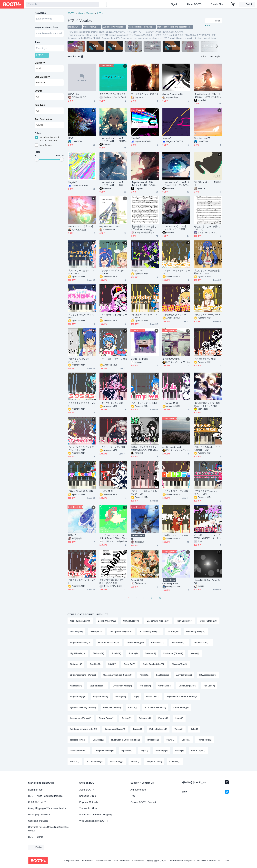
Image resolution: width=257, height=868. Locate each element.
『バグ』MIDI (138, 271)
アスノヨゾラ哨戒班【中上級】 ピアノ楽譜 (112, 581)
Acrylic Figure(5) (184, 675)
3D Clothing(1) (117, 762)
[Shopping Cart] (233, 4)
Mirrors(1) (75, 762)
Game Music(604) (131, 621)
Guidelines (125, 861)
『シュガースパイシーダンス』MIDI (144, 316)
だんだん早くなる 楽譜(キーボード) (207, 228)
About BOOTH (194, 4)
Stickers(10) (98, 653)
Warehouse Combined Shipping (95, 815)
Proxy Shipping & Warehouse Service (47, 808)
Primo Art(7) (129, 664)
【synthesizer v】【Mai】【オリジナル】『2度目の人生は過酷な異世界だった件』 (176, 228)
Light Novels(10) (78, 653)
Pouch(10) (116, 653)
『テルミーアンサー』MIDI (207, 315)
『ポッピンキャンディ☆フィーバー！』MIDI (81, 448)
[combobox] (62, 4)
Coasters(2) (98, 740)
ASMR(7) (112, 664)
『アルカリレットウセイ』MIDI (113, 316)
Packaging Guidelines (39, 815)
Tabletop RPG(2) (78, 740)
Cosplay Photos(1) (79, 751)
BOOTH (71, 13)
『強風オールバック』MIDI (175, 535)
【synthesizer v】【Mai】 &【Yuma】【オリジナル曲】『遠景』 (176, 184)
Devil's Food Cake (140, 359)
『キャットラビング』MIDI (113, 447)
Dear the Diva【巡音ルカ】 (81, 227)
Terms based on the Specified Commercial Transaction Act (195, 861)
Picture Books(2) (106, 718)
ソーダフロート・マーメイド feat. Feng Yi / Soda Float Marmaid (113, 537)
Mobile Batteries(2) (158, 729)
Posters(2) (127, 718)
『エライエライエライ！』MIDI (176, 272)
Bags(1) (144, 751)
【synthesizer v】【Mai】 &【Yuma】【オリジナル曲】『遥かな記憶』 (207, 96)
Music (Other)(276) (208, 621)
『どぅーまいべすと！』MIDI (113, 360)
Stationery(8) (76, 664)
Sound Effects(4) (97, 686)
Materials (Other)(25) (196, 632)
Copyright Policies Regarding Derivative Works (48, 829)
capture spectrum (171, 583)
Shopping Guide (88, 796)
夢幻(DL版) (73, 94)
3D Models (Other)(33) (150, 632)
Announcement (138, 790)
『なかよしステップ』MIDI (175, 491)
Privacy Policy (138, 861)
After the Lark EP (202, 138)
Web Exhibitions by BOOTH (93, 821)
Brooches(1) (153, 740)
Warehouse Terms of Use (107, 861)
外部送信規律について (157, 861)
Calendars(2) (145, 718)
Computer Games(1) (104, 751)
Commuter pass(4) (187, 686)
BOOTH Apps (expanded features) (46, 796)
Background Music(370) (158, 621)
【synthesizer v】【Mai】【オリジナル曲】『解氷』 (112, 184)
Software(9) (151, 653)
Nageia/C (135, 138)
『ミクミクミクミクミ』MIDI (82, 404)
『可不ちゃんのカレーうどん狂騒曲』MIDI (207, 448)
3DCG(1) (170, 740)
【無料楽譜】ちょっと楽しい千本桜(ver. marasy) (144, 228)
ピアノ (100, 13)
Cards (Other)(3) (181, 707)
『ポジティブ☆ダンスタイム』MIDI (112, 272)
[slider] (37, 159)
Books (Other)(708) (107, 621)
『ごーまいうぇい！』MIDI (144, 403)
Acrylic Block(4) (101, 697)
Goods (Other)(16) (135, 643)
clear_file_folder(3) (112, 707)
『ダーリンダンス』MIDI (111, 403)
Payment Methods (89, 802)
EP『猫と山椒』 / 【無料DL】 (207, 184)
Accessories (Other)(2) (81, 718)
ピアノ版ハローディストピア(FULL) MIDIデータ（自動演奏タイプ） (207, 537)
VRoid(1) (135, 762)
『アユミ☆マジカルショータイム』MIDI (207, 492)
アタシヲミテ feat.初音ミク (113, 94)
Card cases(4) (165, 686)
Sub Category (42, 77)
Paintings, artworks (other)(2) (84, 729)
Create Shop (217, 4)
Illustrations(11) (179, 643)
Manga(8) (195, 653)
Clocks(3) (133, 707)
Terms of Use (87, 861)
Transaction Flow (88, 808)
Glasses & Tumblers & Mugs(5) (118, 675)
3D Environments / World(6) (83, 675)
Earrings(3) (121, 697)
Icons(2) (179, 718)
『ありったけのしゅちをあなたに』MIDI (144, 492)
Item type (40, 105)
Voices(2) (179, 729)
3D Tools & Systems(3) (155, 707)
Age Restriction (43, 119)
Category (40, 63)
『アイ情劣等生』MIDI (205, 359)
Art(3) (136, 697)
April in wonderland (172, 447)
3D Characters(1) (95, 762)
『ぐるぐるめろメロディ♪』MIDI (81, 316)
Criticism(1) (175, 762)
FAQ (133, 796)
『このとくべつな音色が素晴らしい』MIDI (207, 272)
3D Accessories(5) (208, 675)
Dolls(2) (194, 729)
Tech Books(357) (184, 621)
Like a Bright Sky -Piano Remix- (207, 581)
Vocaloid (90, 13)
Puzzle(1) (179, 751)
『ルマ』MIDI (106, 491)
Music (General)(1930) (80, 621)
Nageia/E (72, 182)
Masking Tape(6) (180, 664)
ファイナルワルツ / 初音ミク (145, 94)
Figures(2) (163, 718)
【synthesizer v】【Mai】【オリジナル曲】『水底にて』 (112, 140)
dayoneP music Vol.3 (173, 94)
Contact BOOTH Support (143, 802)
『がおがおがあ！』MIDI (174, 315)
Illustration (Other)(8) (173, 653)
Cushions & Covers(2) (115, 729)
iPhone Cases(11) (202, 643)
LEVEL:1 (72, 138)
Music (81, 13)
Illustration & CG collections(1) (125, 740)
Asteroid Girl (137, 580)
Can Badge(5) (162, 675)
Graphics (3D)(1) (154, 762)
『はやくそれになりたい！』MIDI (79, 360)
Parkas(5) (144, 675)
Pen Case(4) (209, 686)
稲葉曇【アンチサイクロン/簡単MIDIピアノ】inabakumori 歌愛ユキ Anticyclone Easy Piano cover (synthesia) (145, 448)
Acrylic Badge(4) (78, 697)
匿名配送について (37, 802)
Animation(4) (76, 686)
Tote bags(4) (145, 686)
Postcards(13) (158, 643)
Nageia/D (167, 138)
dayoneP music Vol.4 (110, 227)
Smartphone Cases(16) (109, 643)
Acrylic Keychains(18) (80, 643)
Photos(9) (133, 653)
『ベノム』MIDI (170, 403)
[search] (96, 4)
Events (39, 91)
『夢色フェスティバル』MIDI (82, 581)
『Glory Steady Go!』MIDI (81, 491)
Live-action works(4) (122, 686)
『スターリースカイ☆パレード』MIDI (81, 272)
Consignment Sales (38, 821)
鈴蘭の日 (72, 535)
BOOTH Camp (36, 837)
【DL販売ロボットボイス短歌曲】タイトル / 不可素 (207, 404)
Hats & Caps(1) (198, 751)
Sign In (174, 4)
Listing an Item (36, 790)
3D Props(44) (96, 632)
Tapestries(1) (127, 751)
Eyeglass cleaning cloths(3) (83, 707)
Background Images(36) (121, 632)
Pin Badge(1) (162, 751)
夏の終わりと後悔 (171, 359)
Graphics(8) (95, 664)
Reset (208, 26)
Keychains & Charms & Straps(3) (182, 697)
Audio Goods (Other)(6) (153, 664)
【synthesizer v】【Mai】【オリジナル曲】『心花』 (144, 184)
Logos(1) (186, 740)
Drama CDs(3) (153, 697)
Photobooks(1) (205, 740)
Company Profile (71, 861)
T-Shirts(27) (173, 632)
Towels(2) (137, 729)
